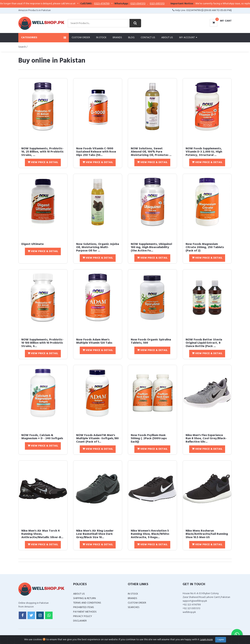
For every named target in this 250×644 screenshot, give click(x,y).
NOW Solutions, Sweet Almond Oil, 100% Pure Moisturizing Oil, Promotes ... (151, 152)
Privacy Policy (83, 616)
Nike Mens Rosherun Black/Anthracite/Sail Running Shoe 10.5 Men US (207, 534)
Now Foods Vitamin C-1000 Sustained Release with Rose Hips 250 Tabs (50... (96, 152)
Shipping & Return (84, 598)
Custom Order (81, 38)
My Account (188, 38)
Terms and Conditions (87, 603)
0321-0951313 (165, 4)
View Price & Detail (43, 162)
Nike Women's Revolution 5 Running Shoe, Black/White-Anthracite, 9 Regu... (150, 534)
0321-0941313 (146, 4)
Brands (117, 38)
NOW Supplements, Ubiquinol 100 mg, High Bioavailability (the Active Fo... (151, 247)
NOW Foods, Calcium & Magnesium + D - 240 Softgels (42, 437)
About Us (167, 38)
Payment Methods (85, 612)
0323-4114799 (110, 4)
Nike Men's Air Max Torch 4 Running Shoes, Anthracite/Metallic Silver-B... (42, 534)
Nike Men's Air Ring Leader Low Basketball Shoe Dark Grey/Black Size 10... (95, 534)
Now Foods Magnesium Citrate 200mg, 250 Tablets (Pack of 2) (205, 247)
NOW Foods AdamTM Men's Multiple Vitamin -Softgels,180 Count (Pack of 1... (97, 439)
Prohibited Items (84, 607)
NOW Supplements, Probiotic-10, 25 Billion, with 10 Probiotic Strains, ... (42, 152)
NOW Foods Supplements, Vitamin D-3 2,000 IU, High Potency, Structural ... (204, 152)
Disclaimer (80, 621)
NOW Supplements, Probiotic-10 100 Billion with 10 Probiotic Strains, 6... (42, 343)
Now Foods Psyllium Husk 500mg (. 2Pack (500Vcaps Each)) (149, 439)
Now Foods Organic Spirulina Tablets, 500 (151, 341)
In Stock (101, 38)
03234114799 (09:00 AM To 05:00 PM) (209, 10)
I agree (221, 640)
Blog (131, 38)
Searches (134, 607)
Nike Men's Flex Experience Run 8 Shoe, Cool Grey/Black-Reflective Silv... (206, 439)
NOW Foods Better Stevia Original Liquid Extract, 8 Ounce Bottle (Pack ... (204, 343)
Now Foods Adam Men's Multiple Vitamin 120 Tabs (94, 341)
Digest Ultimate (32, 244)
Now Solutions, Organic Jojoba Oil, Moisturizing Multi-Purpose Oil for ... (98, 247)
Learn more (206, 640)
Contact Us (148, 38)
